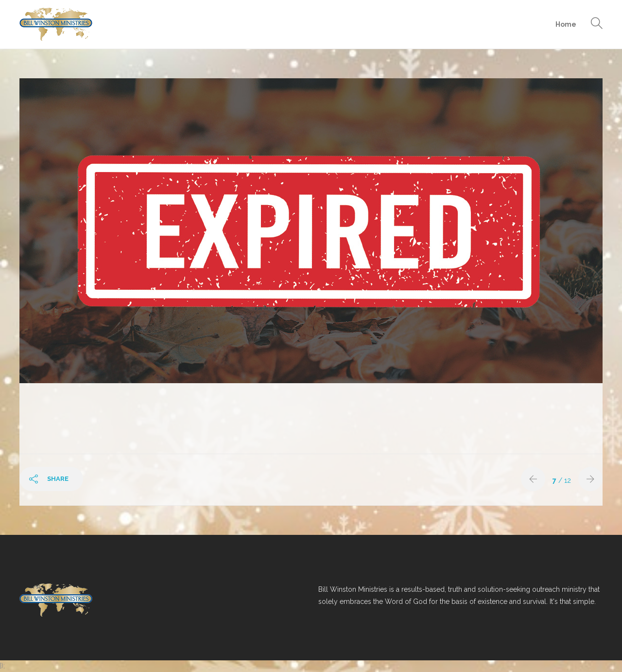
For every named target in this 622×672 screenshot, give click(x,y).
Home (566, 24)
